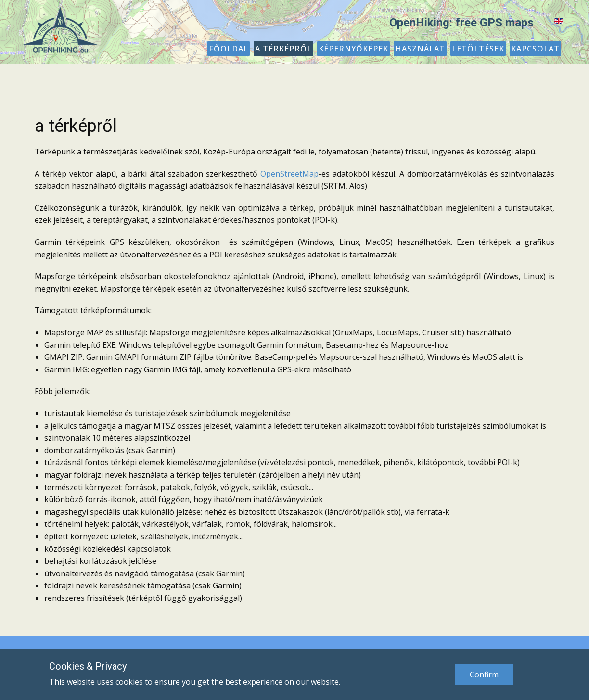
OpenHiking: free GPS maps (461, 23)
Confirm (484, 675)
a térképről (76, 126)
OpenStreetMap (289, 174)
